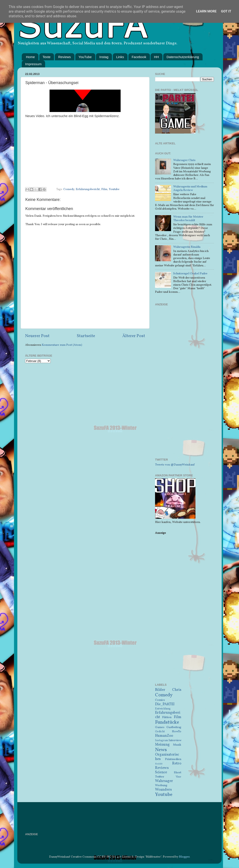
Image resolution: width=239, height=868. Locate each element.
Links (120, 57)
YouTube (85, 57)
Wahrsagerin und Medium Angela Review (190, 188)
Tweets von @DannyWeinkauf (175, 465)
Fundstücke (167, 722)
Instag (104, 57)
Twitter (160, 777)
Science (161, 772)
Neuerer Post (37, 336)
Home (30, 57)
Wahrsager (164, 781)
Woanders (163, 790)
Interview (175, 740)
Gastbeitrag (174, 727)
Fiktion (167, 717)
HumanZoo (164, 736)
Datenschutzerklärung (183, 57)
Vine (178, 777)
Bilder (160, 690)
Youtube (114, 189)
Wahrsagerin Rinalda (187, 247)
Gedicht (160, 732)
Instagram (161, 740)
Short (178, 773)
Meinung (162, 745)
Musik (177, 745)
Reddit (159, 764)
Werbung (161, 785)
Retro (177, 764)
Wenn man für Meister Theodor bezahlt (188, 219)
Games (160, 727)
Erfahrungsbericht (88, 189)
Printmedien (173, 759)
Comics (160, 700)
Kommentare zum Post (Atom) (62, 345)
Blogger (184, 857)
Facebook (139, 57)
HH (156, 57)
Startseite (86, 336)
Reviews (65, 57)
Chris (177, 690)
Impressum (33, 64)
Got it (226, 11)
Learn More (206, 11)
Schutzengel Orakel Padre (190, 274)
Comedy (69, 189)
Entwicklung (163, 709)
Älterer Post (134, 336)
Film (104, 189)
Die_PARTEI (165, 704)
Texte (47, 57)
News (161, 750)
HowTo (177, 732)
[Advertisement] (184, 385)
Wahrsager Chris (184, 160)
